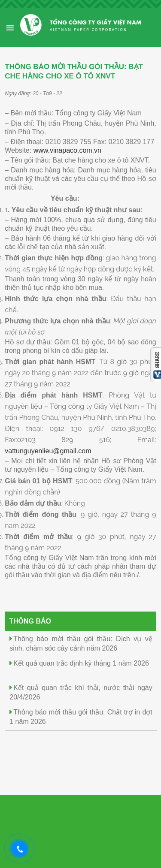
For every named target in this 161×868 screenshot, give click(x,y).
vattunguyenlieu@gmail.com (48, 451)
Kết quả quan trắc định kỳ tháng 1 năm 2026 (81, 663)
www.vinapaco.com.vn (67, 150)
